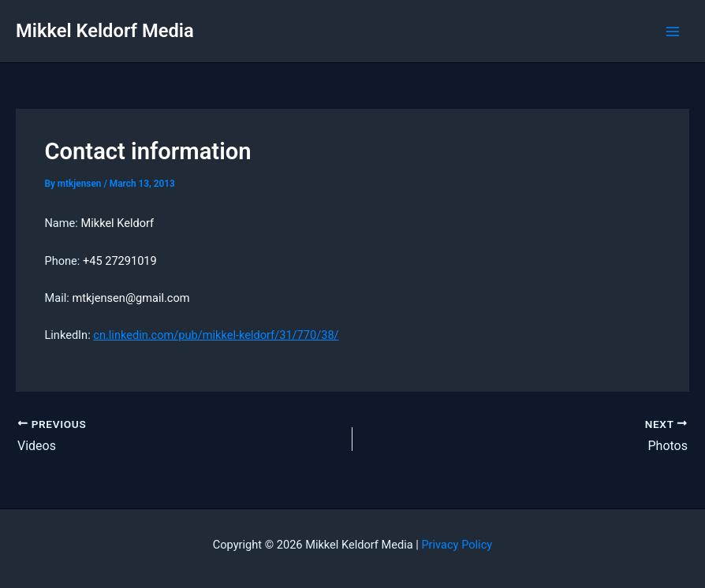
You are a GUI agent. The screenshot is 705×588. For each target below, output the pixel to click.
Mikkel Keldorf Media (105, 31)
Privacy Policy (457, 545)
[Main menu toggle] (673, 32)
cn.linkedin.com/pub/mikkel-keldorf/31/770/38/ (216, 335)
